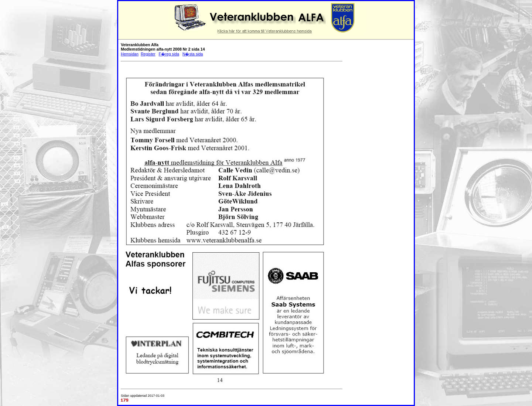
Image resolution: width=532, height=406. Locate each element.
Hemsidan (130, 54)
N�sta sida (193, 54)
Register (148, 54)
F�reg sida (169, 54)
